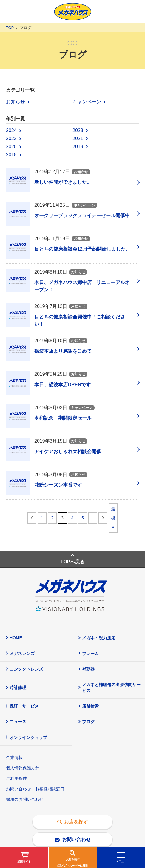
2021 (78, 138)
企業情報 (14, 757)
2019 (78, 147)
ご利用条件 (16, 778)
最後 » (113, 518)
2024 (11, 130)
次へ (103, 518)
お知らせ (16, 102)
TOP (10, 28)
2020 (11, 147)
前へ (32, 518)
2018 (11, 155)
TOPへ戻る (73, 562)
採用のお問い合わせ (25, 799)
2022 (11, 138)
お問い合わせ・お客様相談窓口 (35, 789)
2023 (78, 130)
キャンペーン (87, 102)
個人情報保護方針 (23, 768)
